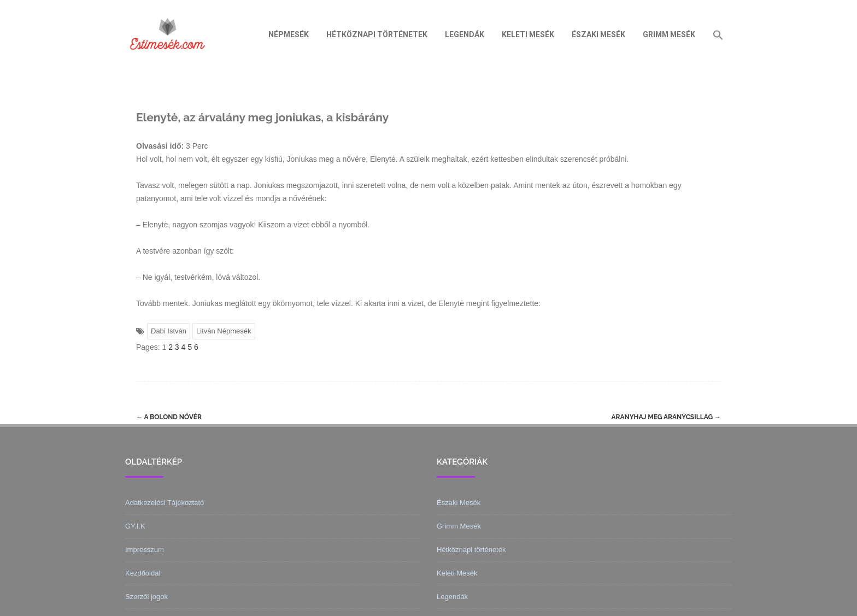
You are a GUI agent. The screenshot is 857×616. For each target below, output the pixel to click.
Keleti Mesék (528, 34)
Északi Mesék (598, 34)
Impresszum (145, 550)
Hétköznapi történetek (377, 34)
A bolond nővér (169, 417)
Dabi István (169, 331)
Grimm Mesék (669, 34)
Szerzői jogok (146, 597)
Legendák (465, 34)
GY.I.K (135, 526)
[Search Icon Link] (718, 34)
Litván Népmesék (224, 331)
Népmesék (289, 34)
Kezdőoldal (143, 573)
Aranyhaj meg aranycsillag (666, 417)
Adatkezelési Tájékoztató (165, 503)
